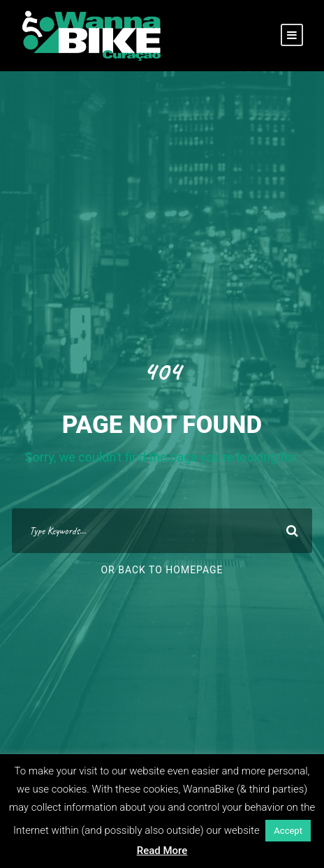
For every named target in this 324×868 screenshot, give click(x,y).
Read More (162, 851)
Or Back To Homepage (162, 570)
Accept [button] (288, 831)
